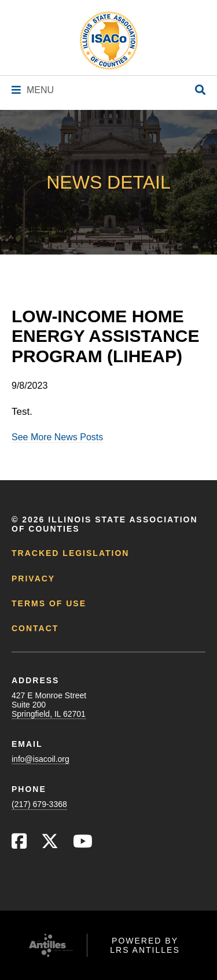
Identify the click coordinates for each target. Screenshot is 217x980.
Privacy (33, 579)
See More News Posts (57, 437)
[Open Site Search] (200, 91)
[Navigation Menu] (33, 90)
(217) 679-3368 (39, 804)
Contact (35, 628)
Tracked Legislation (70, 553)
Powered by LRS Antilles (145, 945)
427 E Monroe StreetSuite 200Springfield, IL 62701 (49, 705)
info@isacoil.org (41, 759)
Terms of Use (49, 603)
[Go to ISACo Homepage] (109, 40)
